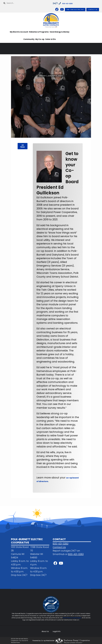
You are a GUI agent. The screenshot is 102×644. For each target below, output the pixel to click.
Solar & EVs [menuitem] (51, 39)
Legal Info (56, 631)
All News (22, 146)
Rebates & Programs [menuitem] (39, 32)
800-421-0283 (70, 3)
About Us (46, 631)
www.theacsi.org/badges (72, 618)
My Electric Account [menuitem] (19, 32)
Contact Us (59, 547)
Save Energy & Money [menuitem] (59, 32)
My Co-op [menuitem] (40, 39)
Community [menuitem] (29, 39)
